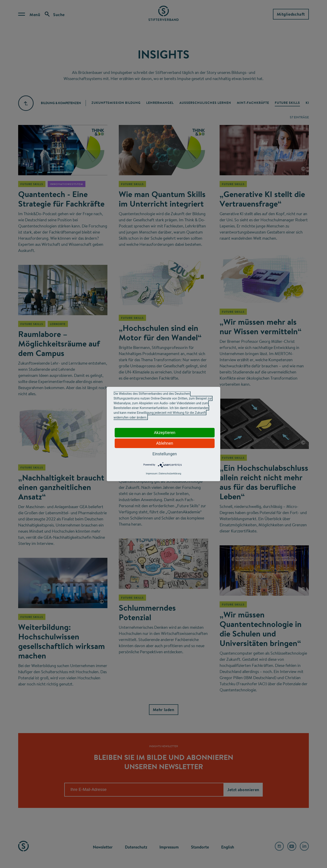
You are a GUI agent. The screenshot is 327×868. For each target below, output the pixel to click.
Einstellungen (165, 454)
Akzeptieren (165, 433)
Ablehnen (165, 443)
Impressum (151, 474)
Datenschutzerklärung (170, 474)
